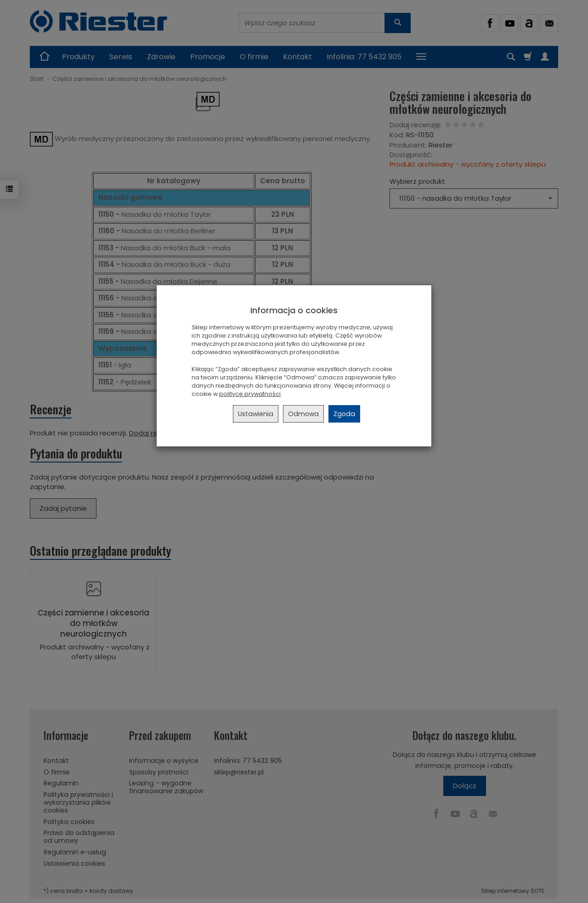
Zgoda (344, 414)
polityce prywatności (250, 394)
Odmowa (303, 414)
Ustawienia (256, 414)
